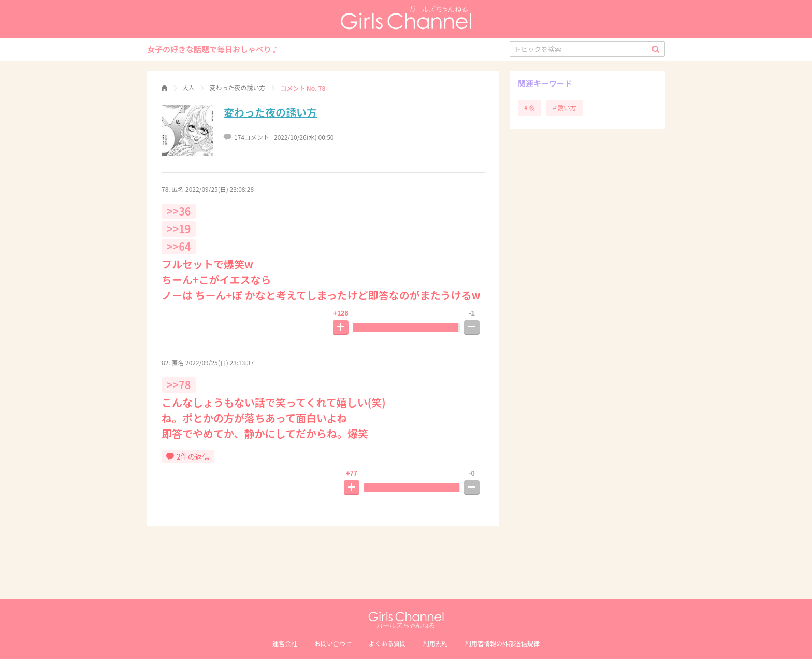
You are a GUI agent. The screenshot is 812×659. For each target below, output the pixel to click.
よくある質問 (387, 643)
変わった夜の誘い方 (270, 112)
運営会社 (285, 643)
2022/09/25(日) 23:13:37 (220, 362)
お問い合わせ (333, 643)
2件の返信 (188, 456)
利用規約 (436, 643)
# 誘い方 (564, 108)
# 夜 (530, 108)
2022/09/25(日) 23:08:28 (220, 189)
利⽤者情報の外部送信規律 (502, 643)
